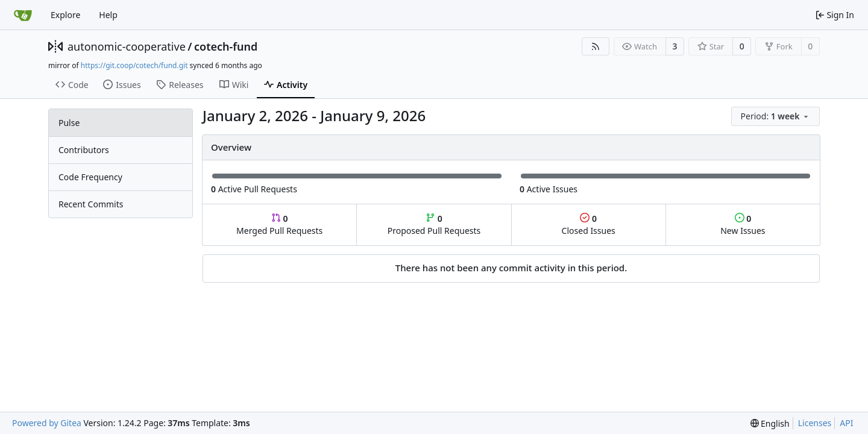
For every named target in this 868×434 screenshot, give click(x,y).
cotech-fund (226, 46)
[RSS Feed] (596, 46)
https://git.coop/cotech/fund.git (134, 65)
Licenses (815, 423)
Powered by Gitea (47, 423)
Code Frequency (90, 177)
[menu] (775, 116)
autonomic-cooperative (127, 46)
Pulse (69, 123)
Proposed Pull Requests (434, 225)
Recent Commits (91, 204)
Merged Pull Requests (279, 225)
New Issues (743, 225)
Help (108, 15)
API (846, 423)
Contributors (84, 150)
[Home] (23, 15)
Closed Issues (589, 225)
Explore (65, 15)
